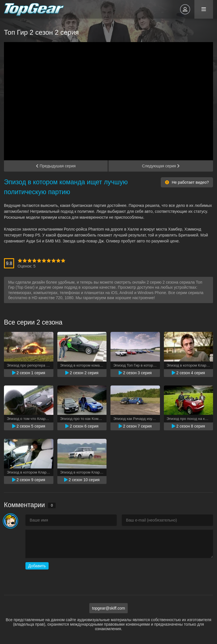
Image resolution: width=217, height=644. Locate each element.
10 (63, 261)
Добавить (37, 566)
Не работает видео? (187, 182)
